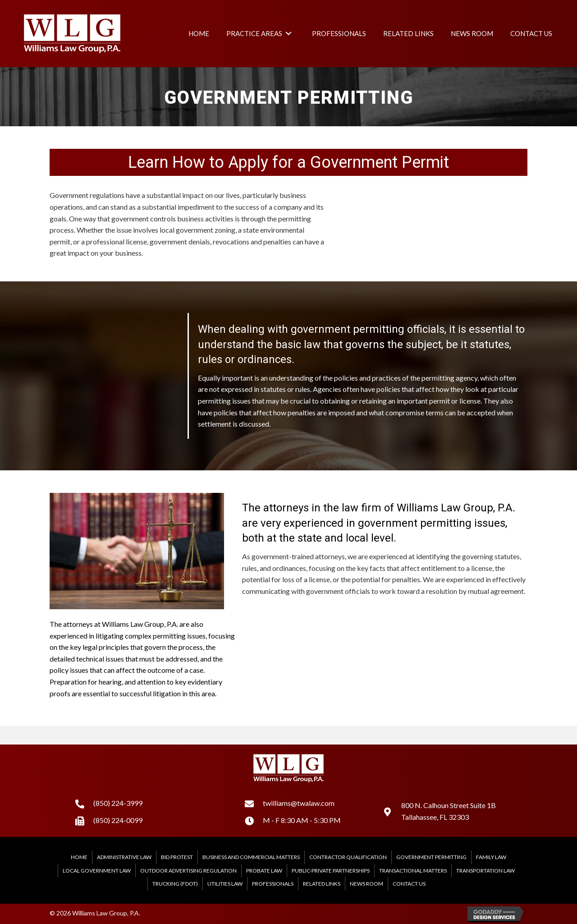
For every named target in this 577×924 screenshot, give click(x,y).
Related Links (322, 884)
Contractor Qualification (348, 857)
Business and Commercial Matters (251, 857)
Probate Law (264, 871)
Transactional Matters (413, 871)
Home (79, 857)
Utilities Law (225, 884)
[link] (199, 33)
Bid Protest (177, 857)
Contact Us (409, 884)
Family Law (491, 857)
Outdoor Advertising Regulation (188, 871)
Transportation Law (485, 871)
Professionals (273, 884)
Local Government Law (97, 871)
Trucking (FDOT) (175, 884)
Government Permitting (431, 857)
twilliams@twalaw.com (299, 803)
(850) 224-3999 (118, 803)
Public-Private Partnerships (331, 871)
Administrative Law (124, 857)
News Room (366, 884)
